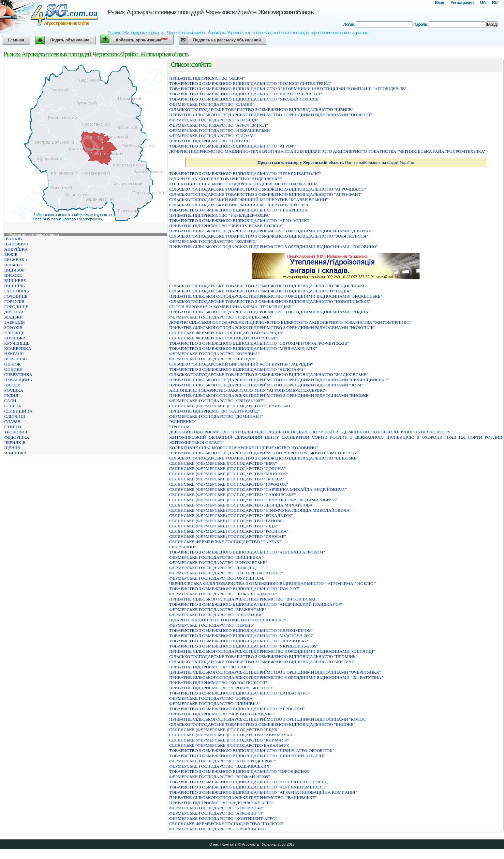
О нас (214, 844)
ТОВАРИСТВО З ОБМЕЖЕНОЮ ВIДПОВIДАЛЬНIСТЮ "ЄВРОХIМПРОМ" (241, 630)
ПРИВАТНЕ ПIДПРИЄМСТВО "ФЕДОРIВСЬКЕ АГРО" (222, 803)
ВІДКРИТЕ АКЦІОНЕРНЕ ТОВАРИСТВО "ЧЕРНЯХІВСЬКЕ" (228, 620)
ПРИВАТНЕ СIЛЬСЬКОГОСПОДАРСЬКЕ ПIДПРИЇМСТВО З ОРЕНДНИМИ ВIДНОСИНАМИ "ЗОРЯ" (266, 385)
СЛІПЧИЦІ (15, 416)
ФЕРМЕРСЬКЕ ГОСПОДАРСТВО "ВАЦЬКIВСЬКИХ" (220, 766)
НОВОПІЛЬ (15, 359)
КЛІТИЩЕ (14, 333)
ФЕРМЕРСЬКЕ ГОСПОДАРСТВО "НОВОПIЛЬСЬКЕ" (220, 317)
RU (495, 2)
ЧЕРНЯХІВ (15, 442)
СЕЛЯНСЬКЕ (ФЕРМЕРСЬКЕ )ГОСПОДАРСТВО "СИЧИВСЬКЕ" (231, 406)
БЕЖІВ (11, 254)
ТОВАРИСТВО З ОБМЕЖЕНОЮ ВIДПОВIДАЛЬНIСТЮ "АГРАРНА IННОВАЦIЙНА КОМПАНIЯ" (263, 792)
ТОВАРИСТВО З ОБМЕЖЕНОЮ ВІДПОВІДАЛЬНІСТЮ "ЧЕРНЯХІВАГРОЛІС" (245, 173)
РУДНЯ (11, 395)
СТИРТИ (13, 427)
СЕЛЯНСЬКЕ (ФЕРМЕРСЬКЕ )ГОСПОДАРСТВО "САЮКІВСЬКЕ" (233, 495)
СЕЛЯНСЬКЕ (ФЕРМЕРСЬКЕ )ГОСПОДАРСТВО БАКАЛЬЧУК (229, 745)
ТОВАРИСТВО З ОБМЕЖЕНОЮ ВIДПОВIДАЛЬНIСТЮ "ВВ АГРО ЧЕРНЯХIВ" (246, 94)
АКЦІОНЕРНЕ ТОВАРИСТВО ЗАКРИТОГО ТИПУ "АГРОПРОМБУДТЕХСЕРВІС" (248, 390)
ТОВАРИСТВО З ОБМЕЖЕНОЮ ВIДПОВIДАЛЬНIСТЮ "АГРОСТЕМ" (237, 709)
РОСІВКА (14, 390)
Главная (16, 40)
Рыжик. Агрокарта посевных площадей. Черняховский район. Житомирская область (210, 12)
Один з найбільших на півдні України (336, 162)
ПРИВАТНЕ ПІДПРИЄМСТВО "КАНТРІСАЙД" (214, 411)
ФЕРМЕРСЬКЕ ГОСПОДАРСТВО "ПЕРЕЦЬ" (212, 625)
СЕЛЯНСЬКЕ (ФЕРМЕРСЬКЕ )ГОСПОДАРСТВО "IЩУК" (224, 730)
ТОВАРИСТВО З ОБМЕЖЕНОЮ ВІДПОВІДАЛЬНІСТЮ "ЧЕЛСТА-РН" (237, 369)
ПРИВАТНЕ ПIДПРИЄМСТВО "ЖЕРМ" (207, 78)
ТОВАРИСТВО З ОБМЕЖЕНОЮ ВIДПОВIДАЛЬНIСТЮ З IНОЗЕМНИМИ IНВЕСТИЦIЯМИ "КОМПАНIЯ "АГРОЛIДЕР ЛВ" (288, 89)
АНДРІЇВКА (16, 249)
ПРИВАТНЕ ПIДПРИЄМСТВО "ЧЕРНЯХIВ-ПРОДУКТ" (222, 714)
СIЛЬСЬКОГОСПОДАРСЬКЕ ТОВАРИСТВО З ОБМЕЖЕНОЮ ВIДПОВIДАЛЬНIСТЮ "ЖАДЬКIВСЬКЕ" (269, 375)
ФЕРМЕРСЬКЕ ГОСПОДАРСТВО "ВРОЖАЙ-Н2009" (220, 777)
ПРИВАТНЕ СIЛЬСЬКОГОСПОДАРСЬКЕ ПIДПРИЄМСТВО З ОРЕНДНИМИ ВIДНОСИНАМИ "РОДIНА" (270, 312)
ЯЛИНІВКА (15, 453)
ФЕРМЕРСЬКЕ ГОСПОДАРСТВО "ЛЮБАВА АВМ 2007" (223, 594)
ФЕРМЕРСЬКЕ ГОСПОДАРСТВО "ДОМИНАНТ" (216, 416)
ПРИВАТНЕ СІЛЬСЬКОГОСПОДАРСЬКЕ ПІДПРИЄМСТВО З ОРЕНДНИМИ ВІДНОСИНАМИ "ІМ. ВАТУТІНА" (276, 677)
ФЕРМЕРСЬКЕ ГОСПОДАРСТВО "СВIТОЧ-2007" (216, 401)
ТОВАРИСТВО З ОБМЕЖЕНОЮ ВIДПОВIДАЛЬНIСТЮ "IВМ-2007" (235, 589)
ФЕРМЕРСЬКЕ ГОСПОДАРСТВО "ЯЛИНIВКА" (215, 703)
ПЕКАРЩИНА (18, 380)
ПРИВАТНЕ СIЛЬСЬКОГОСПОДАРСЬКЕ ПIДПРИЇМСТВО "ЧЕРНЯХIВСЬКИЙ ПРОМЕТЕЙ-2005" (263, 453)
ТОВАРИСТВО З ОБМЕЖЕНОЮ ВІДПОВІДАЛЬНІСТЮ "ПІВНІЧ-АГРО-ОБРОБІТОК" (252, 750)
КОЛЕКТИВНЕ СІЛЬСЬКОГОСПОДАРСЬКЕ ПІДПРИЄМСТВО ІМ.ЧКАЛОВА (244, 184)
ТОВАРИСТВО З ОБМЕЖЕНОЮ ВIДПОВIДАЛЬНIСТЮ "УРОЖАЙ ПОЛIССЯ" (245, 99)
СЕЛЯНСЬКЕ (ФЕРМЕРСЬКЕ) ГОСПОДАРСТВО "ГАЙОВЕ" (227, 521)
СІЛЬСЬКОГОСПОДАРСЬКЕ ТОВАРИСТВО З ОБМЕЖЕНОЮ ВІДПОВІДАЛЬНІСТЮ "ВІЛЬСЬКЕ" (264, 458)
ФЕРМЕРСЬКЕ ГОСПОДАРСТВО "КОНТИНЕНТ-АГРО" (223, 818)
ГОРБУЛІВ (14, 301)
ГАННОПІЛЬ (17, 291)
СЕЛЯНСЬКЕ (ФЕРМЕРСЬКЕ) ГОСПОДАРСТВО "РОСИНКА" (229, 531)
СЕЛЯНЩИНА (18, 411)
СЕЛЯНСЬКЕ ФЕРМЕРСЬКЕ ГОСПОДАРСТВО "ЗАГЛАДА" (227, 333)
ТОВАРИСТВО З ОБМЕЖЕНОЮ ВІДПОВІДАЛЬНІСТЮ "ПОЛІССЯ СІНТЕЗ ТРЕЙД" (250, 83)
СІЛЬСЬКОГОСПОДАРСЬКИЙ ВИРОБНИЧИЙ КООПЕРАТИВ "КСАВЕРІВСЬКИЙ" (249, 200)
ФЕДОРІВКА (17, 437)
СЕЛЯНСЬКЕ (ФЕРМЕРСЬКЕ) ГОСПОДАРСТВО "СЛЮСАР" (228, 536)
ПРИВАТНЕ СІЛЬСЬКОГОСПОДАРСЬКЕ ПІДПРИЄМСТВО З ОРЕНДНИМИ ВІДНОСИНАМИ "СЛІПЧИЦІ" (272, 651)
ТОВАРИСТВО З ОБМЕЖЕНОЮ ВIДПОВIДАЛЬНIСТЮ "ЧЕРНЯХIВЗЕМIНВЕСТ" (248, 787)
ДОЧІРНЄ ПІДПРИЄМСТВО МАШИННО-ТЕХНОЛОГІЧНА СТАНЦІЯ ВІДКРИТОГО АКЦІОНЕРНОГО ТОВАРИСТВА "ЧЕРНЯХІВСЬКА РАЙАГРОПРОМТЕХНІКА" (328, 151)
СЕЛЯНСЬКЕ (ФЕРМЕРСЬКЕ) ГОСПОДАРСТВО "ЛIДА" (224, 526)
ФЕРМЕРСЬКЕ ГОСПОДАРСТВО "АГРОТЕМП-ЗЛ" (219, 125)
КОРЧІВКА (15, 338)
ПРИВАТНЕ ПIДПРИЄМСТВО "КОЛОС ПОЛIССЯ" (218, 683)
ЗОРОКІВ (13, 328)
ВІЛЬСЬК (13, 265)
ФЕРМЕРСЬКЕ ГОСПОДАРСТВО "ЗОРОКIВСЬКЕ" (218, 562)
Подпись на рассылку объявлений (227, 40)
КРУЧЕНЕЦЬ (17, 343)
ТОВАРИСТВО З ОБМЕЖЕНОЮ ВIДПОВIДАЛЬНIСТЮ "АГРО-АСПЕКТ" (240, 220)
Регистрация (462, 2)
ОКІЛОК (13, 364)
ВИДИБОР (14, 270)
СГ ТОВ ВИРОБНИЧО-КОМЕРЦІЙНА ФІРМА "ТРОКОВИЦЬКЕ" (231, 307)
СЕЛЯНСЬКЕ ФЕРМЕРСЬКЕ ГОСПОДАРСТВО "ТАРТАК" (225, 542)
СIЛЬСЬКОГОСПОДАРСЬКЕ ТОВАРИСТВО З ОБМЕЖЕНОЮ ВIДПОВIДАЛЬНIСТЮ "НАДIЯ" (260, 291)
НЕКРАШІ (14, 354)
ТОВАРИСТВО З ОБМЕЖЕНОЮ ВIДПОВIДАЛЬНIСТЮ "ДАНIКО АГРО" (240, 693)
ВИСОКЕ (13, 275)
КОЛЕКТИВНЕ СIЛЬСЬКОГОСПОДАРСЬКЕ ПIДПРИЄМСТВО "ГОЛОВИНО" (244, 448)
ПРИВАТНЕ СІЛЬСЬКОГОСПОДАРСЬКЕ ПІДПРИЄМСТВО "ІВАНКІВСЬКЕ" (243, 797)
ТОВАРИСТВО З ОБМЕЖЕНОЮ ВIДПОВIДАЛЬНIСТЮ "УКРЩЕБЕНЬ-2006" (244, 646)
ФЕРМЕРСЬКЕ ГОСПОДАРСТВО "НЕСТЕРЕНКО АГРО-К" (226, 573)
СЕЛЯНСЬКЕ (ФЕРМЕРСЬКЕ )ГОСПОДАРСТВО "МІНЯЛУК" (229, 474)
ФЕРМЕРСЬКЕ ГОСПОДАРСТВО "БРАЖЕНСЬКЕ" (218, 609)
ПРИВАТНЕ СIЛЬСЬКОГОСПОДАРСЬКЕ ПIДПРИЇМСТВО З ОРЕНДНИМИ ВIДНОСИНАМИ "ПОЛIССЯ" (271, 115)
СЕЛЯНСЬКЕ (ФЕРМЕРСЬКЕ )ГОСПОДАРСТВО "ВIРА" (223, 463)
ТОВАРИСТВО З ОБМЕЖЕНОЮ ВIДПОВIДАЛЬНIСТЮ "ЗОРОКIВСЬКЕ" (240, 771)
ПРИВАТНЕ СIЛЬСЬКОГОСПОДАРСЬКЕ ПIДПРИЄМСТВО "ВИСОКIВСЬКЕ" (244, 599)
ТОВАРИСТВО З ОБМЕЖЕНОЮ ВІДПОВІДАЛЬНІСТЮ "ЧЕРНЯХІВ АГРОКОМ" (247, 552)
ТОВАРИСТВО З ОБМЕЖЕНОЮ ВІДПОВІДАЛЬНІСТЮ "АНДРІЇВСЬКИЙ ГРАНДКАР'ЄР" (256, 604)
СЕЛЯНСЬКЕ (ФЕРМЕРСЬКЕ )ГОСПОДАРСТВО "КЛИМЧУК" (229, 740)
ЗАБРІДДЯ (15, 322)
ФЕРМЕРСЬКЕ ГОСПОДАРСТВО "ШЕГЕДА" (213, 359)
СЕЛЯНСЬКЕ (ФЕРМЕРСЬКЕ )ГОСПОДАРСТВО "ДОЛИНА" (227, 469)
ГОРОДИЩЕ (16, 307)
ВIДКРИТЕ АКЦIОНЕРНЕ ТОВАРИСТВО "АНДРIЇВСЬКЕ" (226, 179)
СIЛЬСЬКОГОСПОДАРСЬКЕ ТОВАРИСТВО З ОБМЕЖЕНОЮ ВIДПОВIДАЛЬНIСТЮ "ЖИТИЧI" (262, 662)
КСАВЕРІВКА (18, 348)
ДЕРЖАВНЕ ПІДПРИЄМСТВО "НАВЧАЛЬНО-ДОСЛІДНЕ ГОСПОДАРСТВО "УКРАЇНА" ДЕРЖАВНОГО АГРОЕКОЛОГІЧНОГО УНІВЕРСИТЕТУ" (311, 432)
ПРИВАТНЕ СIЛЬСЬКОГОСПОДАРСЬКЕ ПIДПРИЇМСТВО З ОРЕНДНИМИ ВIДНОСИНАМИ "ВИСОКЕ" (270, 395)
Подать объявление (70, 40)
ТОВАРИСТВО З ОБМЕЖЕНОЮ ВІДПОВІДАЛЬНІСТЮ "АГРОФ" (233, 146)
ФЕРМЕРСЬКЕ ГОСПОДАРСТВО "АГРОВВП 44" (216, 813)
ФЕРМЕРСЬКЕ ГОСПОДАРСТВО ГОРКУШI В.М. (217, 578)
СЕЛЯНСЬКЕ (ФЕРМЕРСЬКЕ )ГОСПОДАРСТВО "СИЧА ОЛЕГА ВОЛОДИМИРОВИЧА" (253, 500)
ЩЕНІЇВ (12, 448)
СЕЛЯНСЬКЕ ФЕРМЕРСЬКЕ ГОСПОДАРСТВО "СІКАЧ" (223, 338)
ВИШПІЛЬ (15, 286)
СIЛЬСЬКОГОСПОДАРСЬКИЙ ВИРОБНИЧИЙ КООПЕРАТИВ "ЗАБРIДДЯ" (241, 364)
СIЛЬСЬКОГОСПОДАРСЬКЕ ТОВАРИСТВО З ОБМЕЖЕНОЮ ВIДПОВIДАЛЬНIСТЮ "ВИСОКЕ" (262, 724)
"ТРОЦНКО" (181, 427)
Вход (439, 2)
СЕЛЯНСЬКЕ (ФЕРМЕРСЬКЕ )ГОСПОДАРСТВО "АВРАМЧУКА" (232, 735)
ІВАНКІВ (13, 239)
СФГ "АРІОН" (183, 547)
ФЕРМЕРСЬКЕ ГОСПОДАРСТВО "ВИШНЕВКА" (216, 557)
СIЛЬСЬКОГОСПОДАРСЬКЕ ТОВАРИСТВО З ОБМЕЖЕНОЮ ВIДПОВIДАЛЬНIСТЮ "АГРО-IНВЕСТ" (268, 189)
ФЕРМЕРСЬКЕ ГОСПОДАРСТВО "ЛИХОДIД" (213, 568)
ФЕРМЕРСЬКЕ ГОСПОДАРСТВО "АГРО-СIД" (214, 120)
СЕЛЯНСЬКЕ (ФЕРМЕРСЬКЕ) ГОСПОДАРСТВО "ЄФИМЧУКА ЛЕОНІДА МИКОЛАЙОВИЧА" (260, 510)
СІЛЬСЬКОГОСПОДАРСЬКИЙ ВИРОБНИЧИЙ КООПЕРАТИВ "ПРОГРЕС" (240, 205)
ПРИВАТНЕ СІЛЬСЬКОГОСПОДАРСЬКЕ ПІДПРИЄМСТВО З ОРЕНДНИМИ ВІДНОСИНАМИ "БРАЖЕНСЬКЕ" (276, 296)
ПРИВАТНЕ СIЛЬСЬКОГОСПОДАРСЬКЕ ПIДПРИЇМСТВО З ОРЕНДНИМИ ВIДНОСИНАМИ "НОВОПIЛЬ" (272, 328)
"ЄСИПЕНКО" (183, 422)
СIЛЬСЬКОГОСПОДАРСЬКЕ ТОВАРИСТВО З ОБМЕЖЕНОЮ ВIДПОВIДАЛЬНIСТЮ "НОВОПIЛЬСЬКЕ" (270, 301)
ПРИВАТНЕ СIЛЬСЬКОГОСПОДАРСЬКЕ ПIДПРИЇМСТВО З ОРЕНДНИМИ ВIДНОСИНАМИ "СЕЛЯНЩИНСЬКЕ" (279, 380)
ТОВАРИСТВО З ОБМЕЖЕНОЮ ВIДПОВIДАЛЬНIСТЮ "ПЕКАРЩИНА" (239, 210)
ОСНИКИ (13, 369)
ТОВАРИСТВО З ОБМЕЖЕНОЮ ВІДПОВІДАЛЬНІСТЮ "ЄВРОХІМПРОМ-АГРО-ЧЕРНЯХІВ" (259, 343)
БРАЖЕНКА (16, 260)
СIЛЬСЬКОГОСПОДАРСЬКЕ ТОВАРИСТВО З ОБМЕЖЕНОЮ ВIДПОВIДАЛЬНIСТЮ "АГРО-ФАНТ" (266, 194)
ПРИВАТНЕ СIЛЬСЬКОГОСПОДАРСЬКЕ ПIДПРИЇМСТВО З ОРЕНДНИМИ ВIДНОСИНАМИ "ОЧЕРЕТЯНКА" (275, 672)
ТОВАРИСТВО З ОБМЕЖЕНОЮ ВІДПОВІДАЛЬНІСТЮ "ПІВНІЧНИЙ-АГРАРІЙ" (247, 756)
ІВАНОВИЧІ (16, 244)
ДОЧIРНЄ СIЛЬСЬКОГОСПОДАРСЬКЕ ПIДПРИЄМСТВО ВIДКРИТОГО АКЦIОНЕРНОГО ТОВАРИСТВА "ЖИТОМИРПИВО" (290, 322)
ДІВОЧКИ (14, 312)
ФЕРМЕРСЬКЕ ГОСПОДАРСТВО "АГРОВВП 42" (216, 808)
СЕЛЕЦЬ (13, 406)
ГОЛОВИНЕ (16, 296)
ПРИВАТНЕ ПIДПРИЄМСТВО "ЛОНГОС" (209, 667)
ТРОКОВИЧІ (16, 432)
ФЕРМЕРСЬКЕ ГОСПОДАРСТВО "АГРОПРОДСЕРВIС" (223, 761)
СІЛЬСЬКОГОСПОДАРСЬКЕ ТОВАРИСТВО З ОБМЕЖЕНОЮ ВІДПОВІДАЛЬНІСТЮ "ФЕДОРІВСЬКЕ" (268, 286)
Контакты (230, 844)
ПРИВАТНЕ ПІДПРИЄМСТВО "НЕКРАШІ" (210, 141)
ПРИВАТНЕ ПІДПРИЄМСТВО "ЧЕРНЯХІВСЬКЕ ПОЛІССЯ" (227, 226)
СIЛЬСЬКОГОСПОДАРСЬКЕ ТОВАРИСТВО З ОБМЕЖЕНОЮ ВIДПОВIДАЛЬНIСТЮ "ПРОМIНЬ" (263, 656)
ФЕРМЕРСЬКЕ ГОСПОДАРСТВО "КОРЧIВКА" (214, 354)
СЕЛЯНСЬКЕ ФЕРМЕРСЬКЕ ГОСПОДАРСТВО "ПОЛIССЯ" (226, 824)
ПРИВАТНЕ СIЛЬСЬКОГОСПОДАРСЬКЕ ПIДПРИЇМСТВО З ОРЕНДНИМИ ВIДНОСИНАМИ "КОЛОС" (268, 719)
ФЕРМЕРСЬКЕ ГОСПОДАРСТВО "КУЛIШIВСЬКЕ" (218, 829)
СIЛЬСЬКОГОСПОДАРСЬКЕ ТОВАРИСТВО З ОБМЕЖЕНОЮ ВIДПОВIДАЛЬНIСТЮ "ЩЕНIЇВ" (261, 109)
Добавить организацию (142, 40)
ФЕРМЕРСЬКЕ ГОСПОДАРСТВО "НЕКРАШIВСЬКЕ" (220, 130)
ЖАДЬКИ (14, 317)
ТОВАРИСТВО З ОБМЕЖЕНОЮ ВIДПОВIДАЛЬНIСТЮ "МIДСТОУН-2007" (242, 636)
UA (483, 2)
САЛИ (10, 401)
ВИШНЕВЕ (15, 281)
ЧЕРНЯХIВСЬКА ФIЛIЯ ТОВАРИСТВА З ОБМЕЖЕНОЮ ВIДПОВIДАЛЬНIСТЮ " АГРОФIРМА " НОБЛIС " (273, 583)
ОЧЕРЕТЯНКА (18, 375)
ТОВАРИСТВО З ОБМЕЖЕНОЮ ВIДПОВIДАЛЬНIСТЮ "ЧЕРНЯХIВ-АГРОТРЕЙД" (249, 782)
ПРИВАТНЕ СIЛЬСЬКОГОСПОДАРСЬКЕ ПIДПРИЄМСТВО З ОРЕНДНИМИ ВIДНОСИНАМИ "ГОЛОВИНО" (274, 247)
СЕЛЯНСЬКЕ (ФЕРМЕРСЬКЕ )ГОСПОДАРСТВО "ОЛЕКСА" (227, 479)
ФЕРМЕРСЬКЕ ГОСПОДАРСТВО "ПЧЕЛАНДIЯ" (216, 615)
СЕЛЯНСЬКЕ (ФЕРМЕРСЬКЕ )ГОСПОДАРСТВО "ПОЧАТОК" (229, 484)
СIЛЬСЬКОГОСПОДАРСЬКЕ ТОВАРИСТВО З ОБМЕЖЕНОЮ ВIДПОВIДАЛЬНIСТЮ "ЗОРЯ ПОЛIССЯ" (269, 236)
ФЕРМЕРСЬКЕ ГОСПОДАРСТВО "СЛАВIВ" (212, 104)
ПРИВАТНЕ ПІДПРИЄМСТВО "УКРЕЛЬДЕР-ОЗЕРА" (220, 215)
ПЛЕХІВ (12, 385)
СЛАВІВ (12, 422)
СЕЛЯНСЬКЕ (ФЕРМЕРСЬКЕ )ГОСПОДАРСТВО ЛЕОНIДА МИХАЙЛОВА (241, 505)
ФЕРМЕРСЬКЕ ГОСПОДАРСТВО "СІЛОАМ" (212, 136)
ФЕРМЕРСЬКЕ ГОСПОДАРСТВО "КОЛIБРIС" (213, 241)
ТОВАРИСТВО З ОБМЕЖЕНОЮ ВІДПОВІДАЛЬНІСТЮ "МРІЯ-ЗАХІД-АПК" (243, 348)
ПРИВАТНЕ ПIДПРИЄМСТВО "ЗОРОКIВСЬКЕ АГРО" (221, 688)
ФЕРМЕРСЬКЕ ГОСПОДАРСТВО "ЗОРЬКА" (212, 698)
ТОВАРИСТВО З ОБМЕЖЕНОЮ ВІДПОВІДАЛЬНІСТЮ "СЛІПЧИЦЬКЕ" (239, 641)
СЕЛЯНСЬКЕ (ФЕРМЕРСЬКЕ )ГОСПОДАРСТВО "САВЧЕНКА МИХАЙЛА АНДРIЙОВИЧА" (258, 489)
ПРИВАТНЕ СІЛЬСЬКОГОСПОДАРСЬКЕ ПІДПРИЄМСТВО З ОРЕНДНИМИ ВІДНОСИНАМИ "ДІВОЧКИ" (271, 231)
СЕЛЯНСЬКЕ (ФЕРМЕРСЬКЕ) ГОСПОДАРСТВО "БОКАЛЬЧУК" (231, 515)
